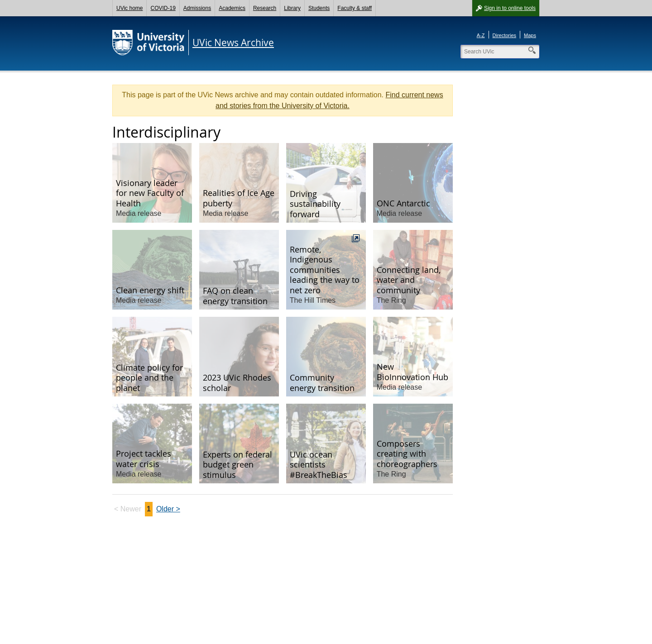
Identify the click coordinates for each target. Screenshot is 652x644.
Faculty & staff (355, 8)
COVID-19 (163, 8)
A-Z (481, 35)
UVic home (129, 8)
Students (319, 8)
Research (265, 8)
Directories (505, 35)
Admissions (197, 8)
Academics (232, 8)
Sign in (510, 8)
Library (292, 8)
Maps (530, 35)
